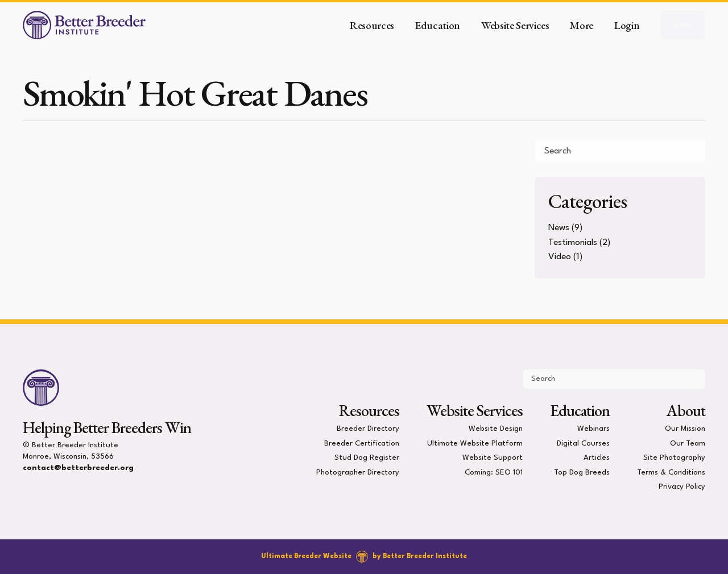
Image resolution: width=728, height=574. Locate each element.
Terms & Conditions (671, 472)
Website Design (496, 429)
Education (580, 410)
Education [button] (438, 25)
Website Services (474, 410)
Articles (597, 458)
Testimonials (573, 243)
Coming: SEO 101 (494, 472)
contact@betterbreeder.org (78, 468)
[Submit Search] (692, 151)
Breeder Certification (362, 443)
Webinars (593, 429)
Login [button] (627, 25)
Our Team (688, 443)
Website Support (493, 458)
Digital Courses (583, 443)
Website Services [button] (515, 25)
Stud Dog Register (367, 458)
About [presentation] (686, 410)
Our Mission (685, 429)
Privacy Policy (682, 487)
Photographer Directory (358, 472)
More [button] (582, 25)
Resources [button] (372, 25)
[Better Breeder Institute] (84, 25)
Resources (369, 410)
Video (560, 257)
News (559, 228)
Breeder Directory (368, 429)
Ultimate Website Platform (475, 443)
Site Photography (674, 458)
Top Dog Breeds (582, 472)
